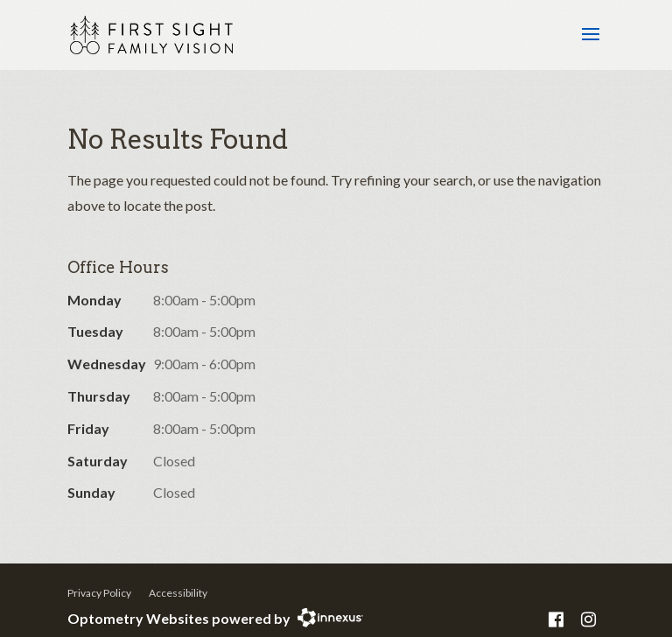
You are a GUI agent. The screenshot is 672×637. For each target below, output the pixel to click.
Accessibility (178, 593)
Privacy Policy (99, 593)
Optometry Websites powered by (179, 618)
